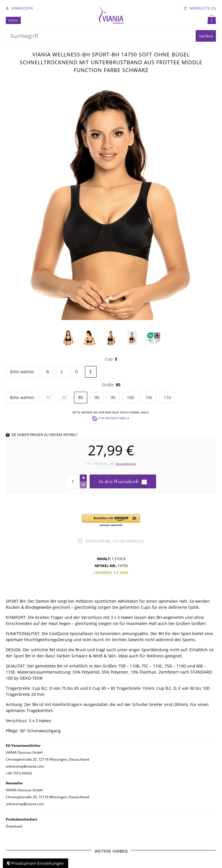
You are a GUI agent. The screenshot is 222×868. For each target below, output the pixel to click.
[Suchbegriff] (101, 36)
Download (14, 826)
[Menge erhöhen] (83, 478)
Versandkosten (126, 464)
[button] (111, 521)
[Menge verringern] (83, 485)
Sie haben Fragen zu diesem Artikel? (42, 435)
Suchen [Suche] (206, 36)
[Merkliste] (200, 8)
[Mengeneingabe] (73, 481)
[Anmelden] (19, 8)
